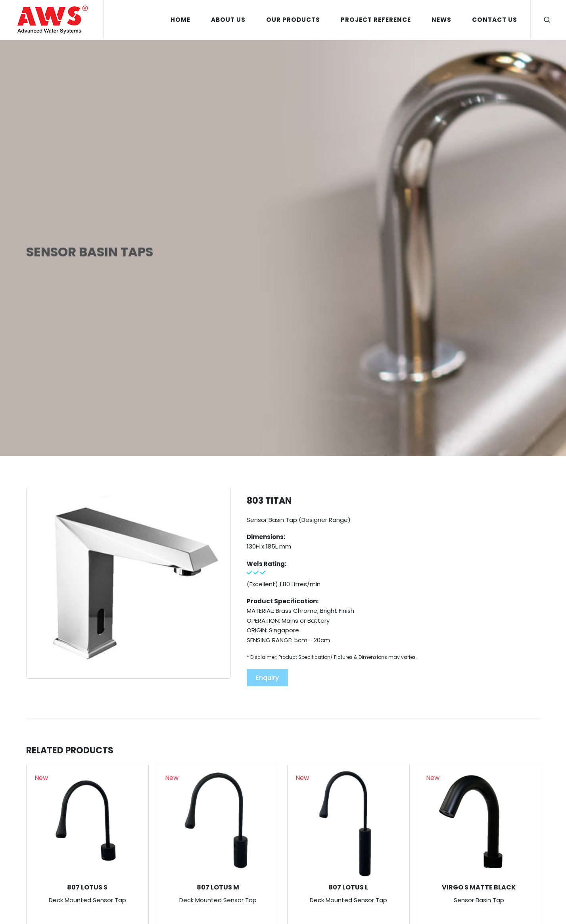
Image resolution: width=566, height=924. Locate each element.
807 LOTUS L (348, 887)
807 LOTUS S (87, 887)
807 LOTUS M (218, 887)
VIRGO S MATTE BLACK (479, 887)
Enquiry (267, 678)
